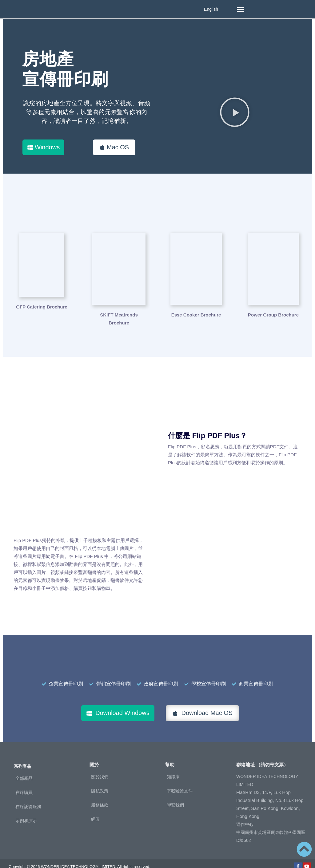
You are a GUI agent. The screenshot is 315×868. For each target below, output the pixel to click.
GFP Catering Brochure (42, 305)
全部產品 (24, 768)
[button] (241, 9)
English (211, 9)
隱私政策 (100, 780)
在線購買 (24, 782)
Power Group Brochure (273, 305)
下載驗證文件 (180, 780)
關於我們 (100, 766)
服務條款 (100, 795)
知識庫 (173, 766)
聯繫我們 (175, 795)
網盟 (95, 809)
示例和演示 (26, 811)
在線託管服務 (28, 796)
